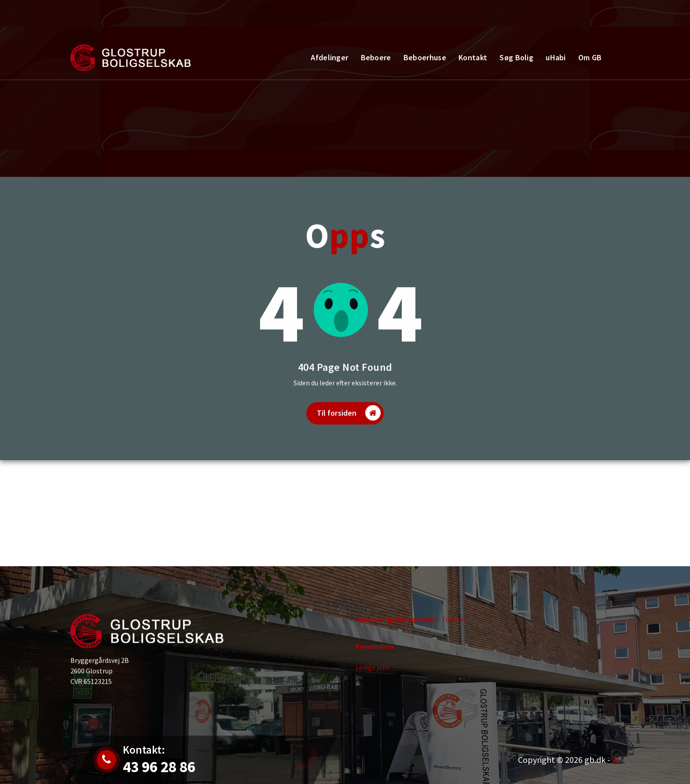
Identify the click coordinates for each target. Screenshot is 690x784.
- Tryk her (411, 624)
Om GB (590, 57)
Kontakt (589, 15)
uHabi (556, 57)
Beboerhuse (425, 57)
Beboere (376, 57)
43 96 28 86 (204, 20)
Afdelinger (329, 57)
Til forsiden (349, 425)
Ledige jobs (373, 672)
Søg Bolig (516, 57)
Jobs (124, 20)
